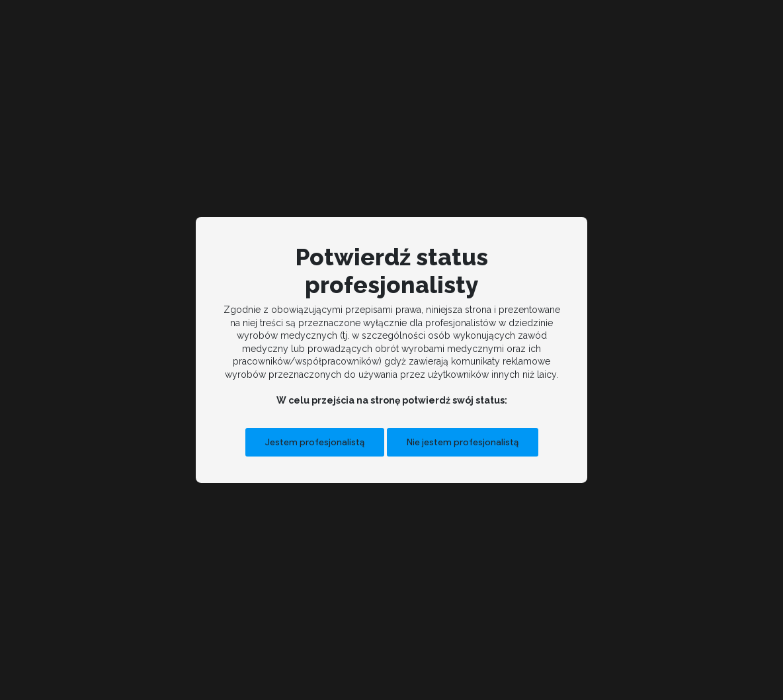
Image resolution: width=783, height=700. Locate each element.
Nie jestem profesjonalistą (463, 442)
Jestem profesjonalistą (315, 442)
